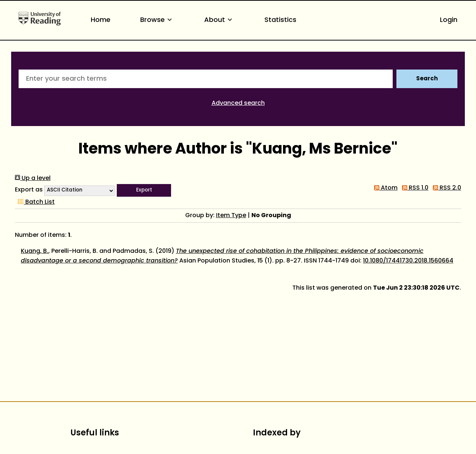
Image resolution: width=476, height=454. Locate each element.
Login (449, 20)
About (219, 20)
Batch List (35, 202)
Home (101, 20)
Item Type (231, 216)
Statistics (280, 20)
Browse (157, 20)
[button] (144, 190)
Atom (384, 188)
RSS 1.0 (414, 188)
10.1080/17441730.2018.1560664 (408, 261)
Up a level (33, 178)
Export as (29, 190)
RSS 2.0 (446, 188)
